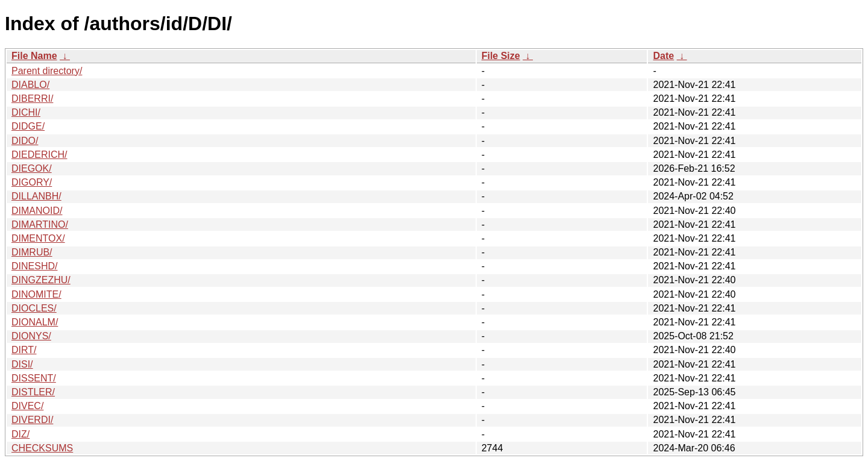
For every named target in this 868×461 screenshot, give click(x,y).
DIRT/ (24, 350)
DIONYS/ (31, 336)
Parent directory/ (47, 71)
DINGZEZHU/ (41, 280)
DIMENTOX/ (38, 238)
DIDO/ (25, 141)
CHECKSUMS (42, 448)
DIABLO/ (30, 85)
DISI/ (22, 364)
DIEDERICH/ (39, 155)
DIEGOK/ (32, 168)
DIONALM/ (35, 322)
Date (663, 56)
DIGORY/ (32, 182)
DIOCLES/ (34, 308)
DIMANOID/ (37, 211)
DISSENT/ (34, 378)
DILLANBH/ (36, 196)
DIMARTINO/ (40, 224)
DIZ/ (20, 434)
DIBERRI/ (32, 99)
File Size (501, 56)
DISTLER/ (33, 392)
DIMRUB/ (32, 252)
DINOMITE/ (36, 294)
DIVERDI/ (32, 420)
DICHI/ (26, 112)
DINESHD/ (34, 266)
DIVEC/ (27, 406)
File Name (34, 56)
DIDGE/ (28, 126)
